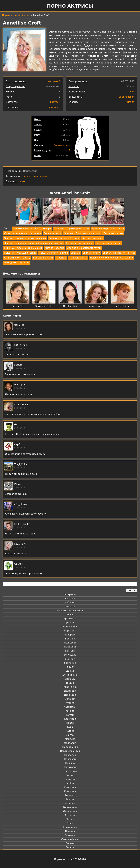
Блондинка (53, 107)
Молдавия (70, 743)
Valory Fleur (122, 306)
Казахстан (70, 707)
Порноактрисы (11, 15)
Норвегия (70, 755)
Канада (70, 711)
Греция (70, 667)
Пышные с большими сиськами (23, 248)
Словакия (70, 787)
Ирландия (70, 691)
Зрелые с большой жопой (64, 238)
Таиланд (70, 795)
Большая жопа (53, 233)
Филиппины (70, 807)
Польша (70, 763)
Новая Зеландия (70, 751)
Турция (70, 799)
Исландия (70, 695)
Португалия (70, 767)
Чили (70, 823)
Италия (70, 703)
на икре (27, 176)
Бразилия (70, 647)
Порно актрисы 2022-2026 (70, 859)
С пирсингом (12, 258)
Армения (70, 623)
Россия (70, 775)
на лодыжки (40, 176)
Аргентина (70, 619)
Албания (70, 603)
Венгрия (70, 651)
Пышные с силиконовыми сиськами (112, 258)
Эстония (70, 835)
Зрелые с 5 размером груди (84, 248)
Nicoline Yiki (70, 306)
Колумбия (70, 719)
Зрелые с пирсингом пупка (108, 228)
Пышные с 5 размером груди (71, 228)
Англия (26, 15)
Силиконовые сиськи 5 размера (32, 228)
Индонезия (70, 687)
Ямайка (70, 843)
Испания (70, 699)
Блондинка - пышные (108, 243)
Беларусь (70, 635)
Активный (54, 81)
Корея (70, 723)
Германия (70, 663)
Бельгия (70, 639)
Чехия (70, 819)
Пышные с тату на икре (54, 253)
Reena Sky (18, 306)
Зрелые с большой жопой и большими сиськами (33, 243)
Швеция (70, 831)
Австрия (70, 599)
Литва (70, 735)
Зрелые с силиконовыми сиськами (25, 238)
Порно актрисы (70, 6)
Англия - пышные (93, 238)
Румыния (70, 779)
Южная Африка (70, 839)
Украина (70, 803)
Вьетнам (70, 659)
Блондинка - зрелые (16, 263)
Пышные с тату (78, 258)
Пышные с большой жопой (20, 253)
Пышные (61, 258)
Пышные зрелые (113, 233)
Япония (70, 847)
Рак (132, 92)
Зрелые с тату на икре (79, 243)
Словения (70, 791)
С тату (26, 258)
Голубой (55, 102)
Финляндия (70, 811)
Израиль (70, 679)
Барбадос (70, 631)
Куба (70, 727)
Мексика (70, 739)
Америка (70, 607)
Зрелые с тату (91, 253)
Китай (70, 715)
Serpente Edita (44, 306)
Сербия (70, 783)
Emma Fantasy (96, 306)
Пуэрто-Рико (70, 771)
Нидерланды (70, 747)
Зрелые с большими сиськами (82, 233)
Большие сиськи (43, 258)
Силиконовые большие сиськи (23, 233)
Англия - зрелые (54, 248)
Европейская (127, 97)
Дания (70, 671)
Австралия (70, 595)
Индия (70, 683)
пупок (22, 181)
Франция (70, 815)
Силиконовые (62, 145)
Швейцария (70, 827)
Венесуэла (70, 655)
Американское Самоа (70, 611)
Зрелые (75, 253)
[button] (29, 212)
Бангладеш (70, 627)
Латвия (70, 731)
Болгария (70, 643)
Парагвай (70, 759)
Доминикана (70, 675)
